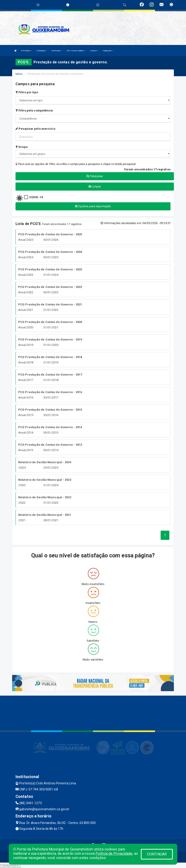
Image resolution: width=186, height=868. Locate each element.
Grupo (22, 147)
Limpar (95, 186)
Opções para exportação (93, 206)
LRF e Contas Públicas (76, 51)
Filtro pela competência (34, 110)
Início (19, 74)
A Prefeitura (26, 51)
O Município (42, 51)
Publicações (108, 51)
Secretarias (57, 51)
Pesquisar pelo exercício (35, 129)
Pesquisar (95, 176)
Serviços (94, 51)
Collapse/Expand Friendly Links (10, 866)
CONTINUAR (157, 854)
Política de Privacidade (114, 854)
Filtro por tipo (27, 92)
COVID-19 (36, 197)
